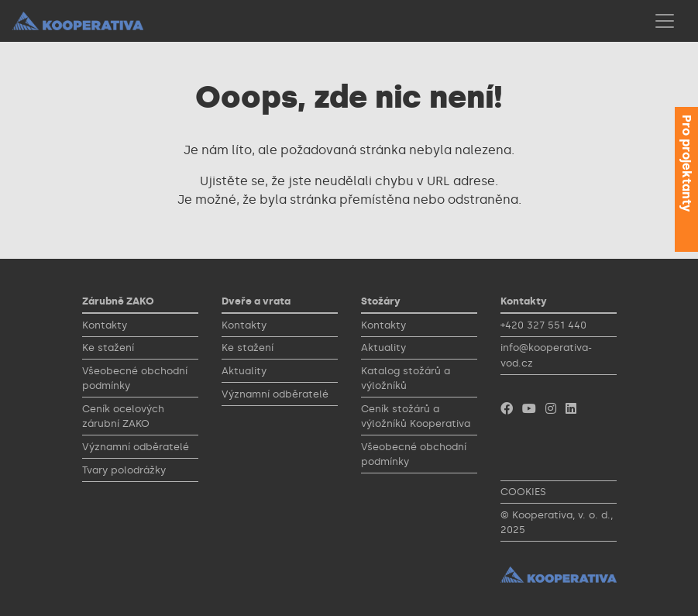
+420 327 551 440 (543, 325)
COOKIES (523, 492)
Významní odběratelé (136, 447)
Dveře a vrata (256, 301)
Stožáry (381, 301)
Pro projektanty (687, 163)
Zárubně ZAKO (118, 301)
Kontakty (105, 325)
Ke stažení (108, 348)
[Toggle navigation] (665, 21)
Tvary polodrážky (124, 470)
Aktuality (244, 371)
